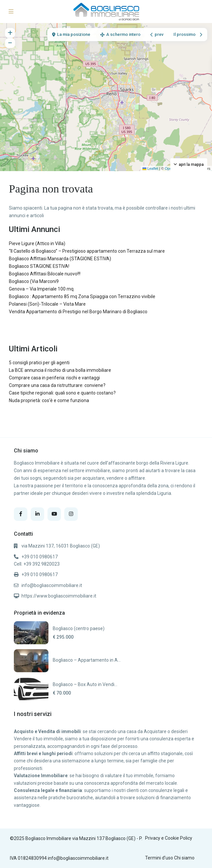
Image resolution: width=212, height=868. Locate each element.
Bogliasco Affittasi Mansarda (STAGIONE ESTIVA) (60, 259)
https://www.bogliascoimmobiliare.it (59, 596)
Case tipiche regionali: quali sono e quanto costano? (62, 393)
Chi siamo (184, 858)
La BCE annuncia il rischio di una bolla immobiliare (60, 370)
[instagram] (71, 514)
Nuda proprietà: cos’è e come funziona (49, 400)
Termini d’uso (159, 858)
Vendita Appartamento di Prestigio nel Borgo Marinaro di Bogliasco (78, 312)
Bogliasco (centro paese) (79, 628)
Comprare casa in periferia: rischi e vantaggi (54, 378)
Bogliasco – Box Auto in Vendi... (85, 684)
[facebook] (21, 514)
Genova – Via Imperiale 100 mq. (42, 289)
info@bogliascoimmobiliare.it (52, 585)
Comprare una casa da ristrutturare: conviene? (57, 385)
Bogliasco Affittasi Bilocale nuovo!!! (45, 274)
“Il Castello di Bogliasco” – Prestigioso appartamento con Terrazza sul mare (87, 251)
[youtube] (54, 514)
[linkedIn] (37, 514)
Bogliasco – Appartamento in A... (87, 660)
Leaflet (150, 168)
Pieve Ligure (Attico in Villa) (37, 243)
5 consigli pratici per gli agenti (39, 363)
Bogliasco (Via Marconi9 (34, 281)
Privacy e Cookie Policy (169, 838)
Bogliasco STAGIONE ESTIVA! (39, 266)
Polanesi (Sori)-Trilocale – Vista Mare (47, 304)
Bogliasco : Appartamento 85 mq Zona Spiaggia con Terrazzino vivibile (82, 296)
